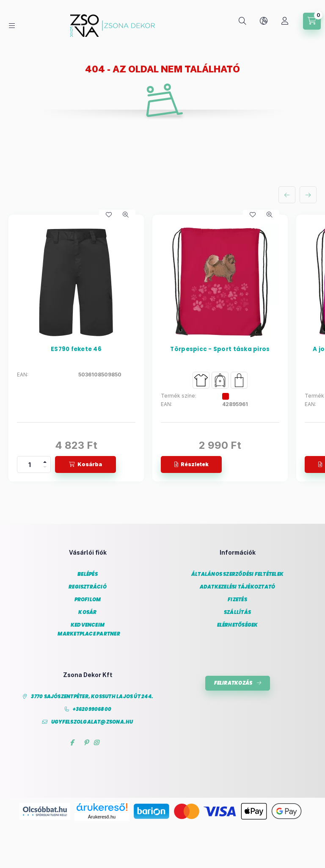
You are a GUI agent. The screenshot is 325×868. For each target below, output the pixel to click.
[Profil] (285, 21)
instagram (96, 743)
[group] (162, 348)
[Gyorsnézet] (126, 215)
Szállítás (237, 612)
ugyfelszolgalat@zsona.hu (92, 722)
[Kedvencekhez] (109, 215)
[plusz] (45, 460)
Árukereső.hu (102, 817)
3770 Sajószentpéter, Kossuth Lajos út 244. (92, 697)
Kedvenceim (88, 625)
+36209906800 (92, 709)
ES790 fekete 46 (76, 350)
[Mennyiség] (30, 464)
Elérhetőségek (238, 625)
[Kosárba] (85, 464)
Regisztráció (88, 587)
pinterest (86, 743)
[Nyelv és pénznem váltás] (264, 21)
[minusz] (45, 469)
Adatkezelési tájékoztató (238, 587)
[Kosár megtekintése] (312, 21)
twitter (79, 743)
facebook (72, 743)
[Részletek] (191, 464)
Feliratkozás (233, 683)
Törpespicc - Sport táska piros (220, 350)
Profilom (88, 600)
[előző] (287, 195)
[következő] (308, 195)
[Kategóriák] (12, 26)
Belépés (88, 574)
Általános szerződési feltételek (237, 574)
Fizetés (237, 600)
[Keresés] (242, 21)
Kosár (87, 612)
